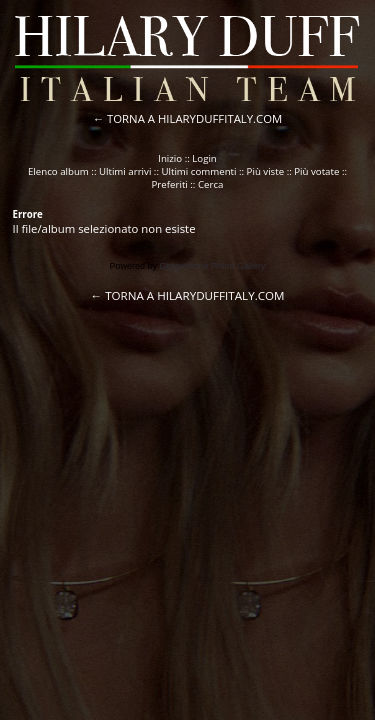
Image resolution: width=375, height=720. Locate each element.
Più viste (266, 171)
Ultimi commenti (198, 171)
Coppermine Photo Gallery (212, 266)
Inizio (170, 158)
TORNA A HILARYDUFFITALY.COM (194, 118)
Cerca (211, 184)
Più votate (316, 171)
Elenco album (58, 171)
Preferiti (170, 184)
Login (204, 158)
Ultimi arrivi (125, 171)
